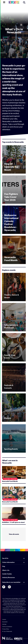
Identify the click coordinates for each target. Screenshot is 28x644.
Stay (4, 566)
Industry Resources (9, 578)
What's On (6, 570)
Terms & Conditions (7, 627)
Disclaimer (5, 622)
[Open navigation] (4, 2)
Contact (4, 619)
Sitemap (4, 624)
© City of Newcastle (7, 631)
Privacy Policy (6, 629)
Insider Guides (7, 574)
